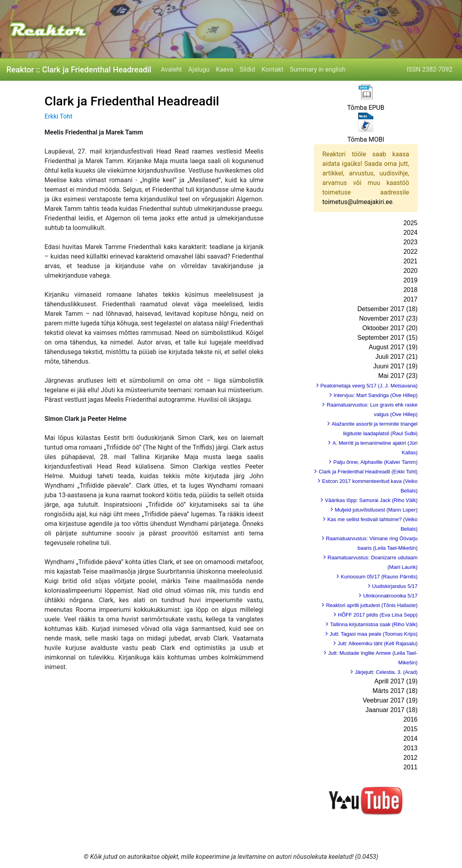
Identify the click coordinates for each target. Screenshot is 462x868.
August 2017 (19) (393, 347)
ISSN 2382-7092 (430, 69)
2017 (411, 299)
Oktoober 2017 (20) (390, 328)
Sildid (247, 69)
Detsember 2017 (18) (387, 309)
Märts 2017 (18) (395, 691)
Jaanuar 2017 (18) (391, 710)
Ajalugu (199, 69)
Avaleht (171, 69)
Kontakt (272, 69)
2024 (411, 233)
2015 (411, 729)
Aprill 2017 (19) (396, 681)
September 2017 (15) (387, 338)
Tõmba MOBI (366, 139)
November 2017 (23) (389, 318)
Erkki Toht (58, 116)
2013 (411, 748)
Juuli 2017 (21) (396, 357)
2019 (411, 280)
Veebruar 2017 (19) (390, 700)
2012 (411, 758)
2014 (411, 739)
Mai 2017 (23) (398, 376)
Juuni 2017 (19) (395, 366)
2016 (411, 719)
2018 (411, 290)
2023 (411, 242)
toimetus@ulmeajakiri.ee (357, 202)
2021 (411, 261)
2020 (411, 271)
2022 (411, 252)
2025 (411, 223)
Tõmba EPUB (366, 108)
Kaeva (225, 69)
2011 (411, 767)
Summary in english (318, 69)
